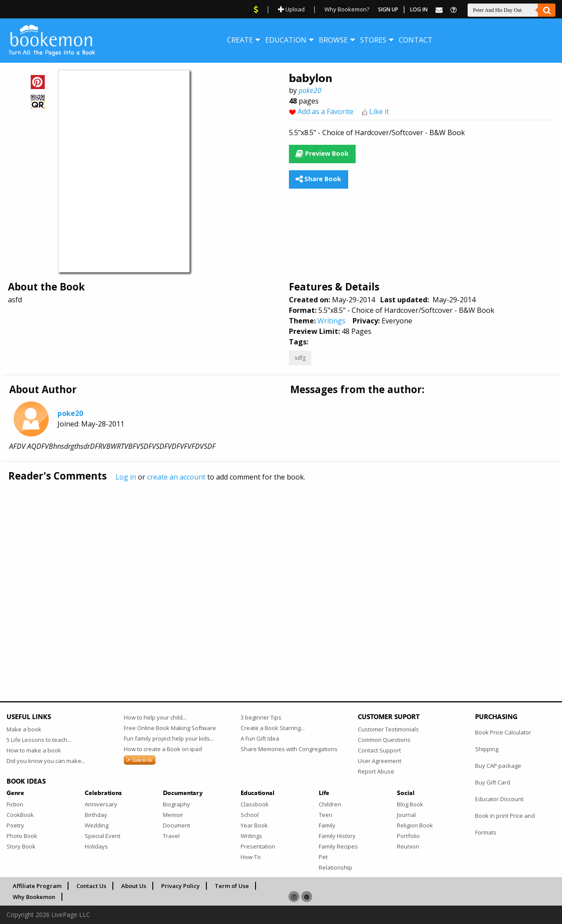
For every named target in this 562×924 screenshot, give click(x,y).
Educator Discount (499, 799)
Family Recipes (338, 846)
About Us (134, 886)
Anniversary (101, 804)
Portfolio (408, 836)
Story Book (21, 846)
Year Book (254, 825)
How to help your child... (155, 717)
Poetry (15, 825)
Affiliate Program (37, 886)
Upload (291, 9)
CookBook (20, 815)
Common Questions (384, 740)
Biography (177, 804)
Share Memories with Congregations (289, 749)
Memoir (173, 815)
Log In (419, 9)
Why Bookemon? (347, 9)
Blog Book (410, 804)
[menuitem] (240, 40)
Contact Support (379, 750)
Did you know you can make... (46, 761)
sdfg (300, 358)
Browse (333, 40)
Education (286, 40)
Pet (323, 857)
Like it (379, 111)
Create (240, 40)
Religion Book (415, 825)
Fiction (15, 804)
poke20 (310, 90)
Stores (373, 40)
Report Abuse (376, 771)
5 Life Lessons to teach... (39, 740)
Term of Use (232, 886)
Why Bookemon (34, 897)
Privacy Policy (180, 886)
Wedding (97, 825)
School (250, 815)
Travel (171, 836)
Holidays (96, 846)
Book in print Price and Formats (505, 824)
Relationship (335, 867)
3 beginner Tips (261, 717)
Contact (416, 40)
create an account (176, 477)
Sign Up (388, 9)
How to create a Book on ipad (163, 749)
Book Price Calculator (503, 732)
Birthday (96, 815)
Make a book (24, 729)
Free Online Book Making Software (170, 728)
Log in (126, 477)
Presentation (258, 846)
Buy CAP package (498, 766)
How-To (251, 857)
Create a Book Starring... (273, 728)
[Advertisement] (270, 573)
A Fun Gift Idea (260, 738)
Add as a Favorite (326, 111)
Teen (326, 815)
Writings (331, 321)
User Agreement (380, 761)
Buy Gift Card (493, 782)
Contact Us (91, 886)
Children (330, 804)
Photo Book (22, 836)
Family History (337, 836)
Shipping (487, 749)
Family (327, 825)
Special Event (103, 836)
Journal (406, 815)
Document (177, 825)
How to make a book (34, 750)
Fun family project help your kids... (169, 738)
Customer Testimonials (388, 729)
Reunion (408, 846)
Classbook (255, 804)
